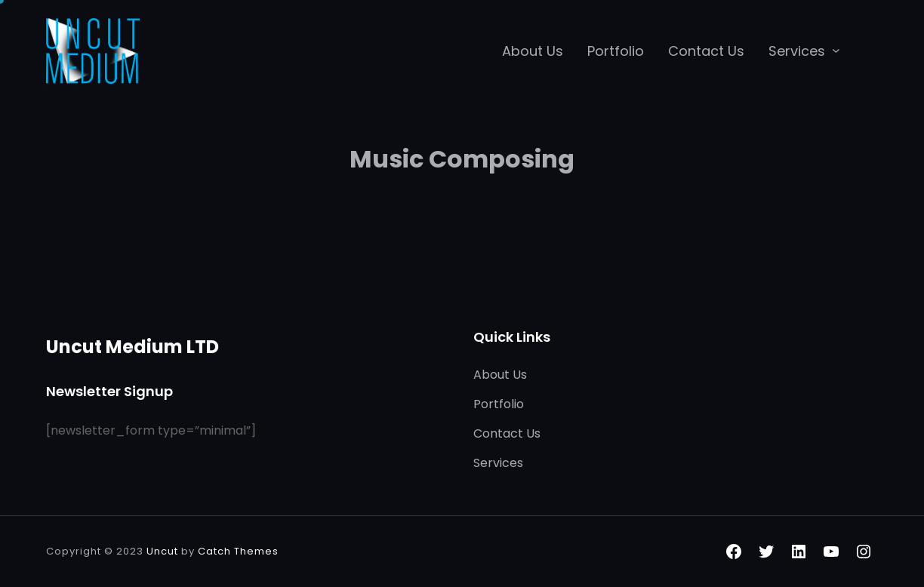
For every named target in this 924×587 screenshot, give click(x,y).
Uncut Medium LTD (132, 347)
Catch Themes (238, 551)
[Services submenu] (836, 50)
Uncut (162, 551)
